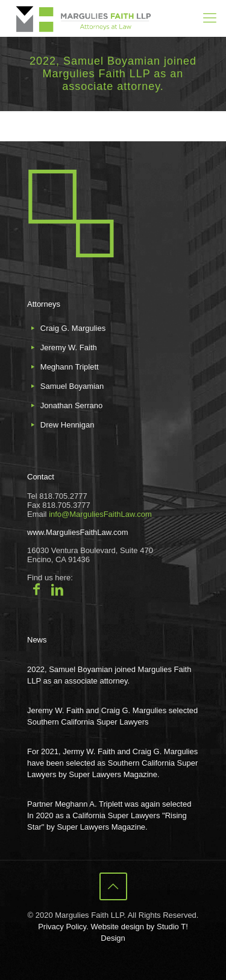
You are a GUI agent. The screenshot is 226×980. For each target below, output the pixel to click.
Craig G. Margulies (73, 328)
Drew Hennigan (67, 425)
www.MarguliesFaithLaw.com (78, 532)
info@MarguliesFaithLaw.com (100, 514)
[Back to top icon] (113, 886)
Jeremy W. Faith (69, 347)
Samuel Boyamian (72, 386)
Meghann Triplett (70, 367)
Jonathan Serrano (71, 405)
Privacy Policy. (63, 927)
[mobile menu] (210, 18)
